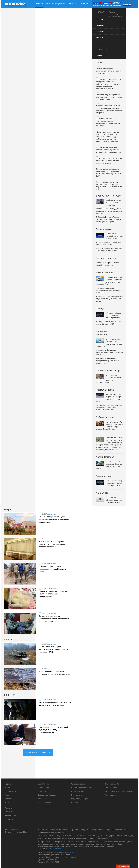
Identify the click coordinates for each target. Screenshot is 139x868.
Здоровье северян (106, 258)
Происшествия (51, 514)
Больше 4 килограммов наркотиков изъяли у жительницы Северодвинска (54, 594)
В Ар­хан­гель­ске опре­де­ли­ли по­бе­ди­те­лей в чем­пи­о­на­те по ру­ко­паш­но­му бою (109, 281)
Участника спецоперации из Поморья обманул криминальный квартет (55, 704)
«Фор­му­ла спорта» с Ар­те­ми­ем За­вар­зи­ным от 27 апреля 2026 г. (109, 398)
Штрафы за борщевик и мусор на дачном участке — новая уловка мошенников (54, 519)
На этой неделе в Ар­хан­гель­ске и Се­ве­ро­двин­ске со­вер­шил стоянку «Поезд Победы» (109, 425)
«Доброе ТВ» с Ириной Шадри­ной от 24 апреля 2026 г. (109, 500)
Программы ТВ (60, 4)
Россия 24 (9, 812)
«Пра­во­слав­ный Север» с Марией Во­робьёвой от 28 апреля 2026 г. (109, 379)
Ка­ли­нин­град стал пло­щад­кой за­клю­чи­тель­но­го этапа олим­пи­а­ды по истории (109, 211)
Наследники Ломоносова (103, 333)
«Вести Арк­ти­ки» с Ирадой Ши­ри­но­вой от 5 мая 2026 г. (109, 236)
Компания (84, 4)
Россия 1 (8, 808)
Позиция (100, 308)
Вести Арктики (104, 229)
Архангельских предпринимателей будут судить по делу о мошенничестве (54, 730)
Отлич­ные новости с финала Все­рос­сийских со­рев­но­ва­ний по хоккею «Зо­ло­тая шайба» (109, 407)
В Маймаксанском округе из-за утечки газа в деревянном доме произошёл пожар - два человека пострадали (109, 109)
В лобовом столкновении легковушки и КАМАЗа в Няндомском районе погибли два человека (108, 122)
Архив (39, 12)
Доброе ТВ (102, 493)
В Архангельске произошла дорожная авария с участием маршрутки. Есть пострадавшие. (109, 150)
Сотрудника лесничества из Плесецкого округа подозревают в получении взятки (54, 619)
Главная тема (103, 476)
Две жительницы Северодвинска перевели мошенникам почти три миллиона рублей (109, 97)
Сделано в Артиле (123, 866)
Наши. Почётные (78, 791)
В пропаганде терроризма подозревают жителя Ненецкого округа (53, 569)
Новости (39, 4)
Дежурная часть (105, 273)
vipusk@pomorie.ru (116, 16)
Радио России (10, 815)
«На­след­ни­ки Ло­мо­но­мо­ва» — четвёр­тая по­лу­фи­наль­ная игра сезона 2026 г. (108, 361)
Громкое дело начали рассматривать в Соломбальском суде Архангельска (109, 71)
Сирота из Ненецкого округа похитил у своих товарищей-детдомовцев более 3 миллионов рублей (109, 186)
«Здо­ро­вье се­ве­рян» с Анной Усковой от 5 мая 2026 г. (107, 264)
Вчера (7, 509)
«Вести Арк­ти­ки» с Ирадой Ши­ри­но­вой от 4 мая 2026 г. (109, 243)
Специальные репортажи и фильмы (119, 791)
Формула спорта (105, 390)
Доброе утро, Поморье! (109, 196)
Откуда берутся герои (80, 799)
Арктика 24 (49, 4)
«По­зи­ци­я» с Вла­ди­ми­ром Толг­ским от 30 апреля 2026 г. (109, 315)
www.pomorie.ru (55, 849)
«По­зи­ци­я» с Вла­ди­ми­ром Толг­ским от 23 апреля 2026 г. (108, 323)
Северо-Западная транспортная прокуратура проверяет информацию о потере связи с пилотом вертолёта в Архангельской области (108, 84)
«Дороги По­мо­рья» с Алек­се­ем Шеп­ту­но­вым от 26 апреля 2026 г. (109, 465)
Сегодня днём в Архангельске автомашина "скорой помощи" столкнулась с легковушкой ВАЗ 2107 (108, 173)
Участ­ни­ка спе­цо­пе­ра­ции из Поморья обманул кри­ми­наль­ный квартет (109, 290)
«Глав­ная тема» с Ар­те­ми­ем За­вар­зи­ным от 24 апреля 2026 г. (109, 483)
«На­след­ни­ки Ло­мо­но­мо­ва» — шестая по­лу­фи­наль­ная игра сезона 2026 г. (109, 343)
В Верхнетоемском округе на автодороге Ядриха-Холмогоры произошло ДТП (54, 649)
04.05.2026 (10, 639)
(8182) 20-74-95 (114, 14)
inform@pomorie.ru (66, 852)
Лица (76, 4)
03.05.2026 (10, 695)
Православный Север (108, 371)
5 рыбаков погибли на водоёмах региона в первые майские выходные (55, 673)
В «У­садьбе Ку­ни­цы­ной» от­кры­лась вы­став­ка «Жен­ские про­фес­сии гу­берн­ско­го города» (109, 219)
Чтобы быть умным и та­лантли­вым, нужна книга (108, 203)
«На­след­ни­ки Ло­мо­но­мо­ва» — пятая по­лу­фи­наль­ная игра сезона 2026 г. (109, 352)
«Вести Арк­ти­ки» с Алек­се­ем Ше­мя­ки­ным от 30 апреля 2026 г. (109, 250)
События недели (105, 417)
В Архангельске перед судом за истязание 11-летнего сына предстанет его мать (52, 544)
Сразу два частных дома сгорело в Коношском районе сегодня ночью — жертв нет (109, 161)
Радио (70, 4)
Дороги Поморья (105, 457)
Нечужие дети (77, 795)
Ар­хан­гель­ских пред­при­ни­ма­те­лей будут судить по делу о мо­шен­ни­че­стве (109, 299)
